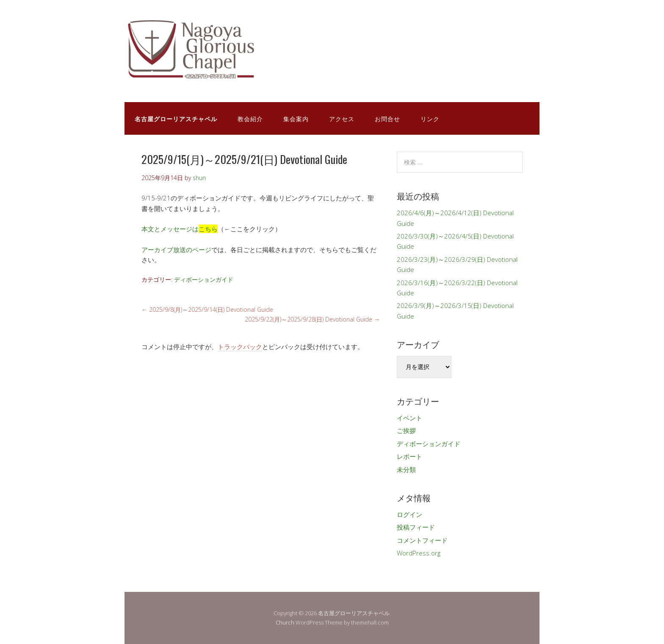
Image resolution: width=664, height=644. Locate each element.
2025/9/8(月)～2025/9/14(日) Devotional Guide (207, 310)
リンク (430, 118)
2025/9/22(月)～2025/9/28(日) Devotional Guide (312, 319)
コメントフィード (422, 540)
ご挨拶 (406, 430)
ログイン (409, 514)
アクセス (342, 118)
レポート (409, 456)
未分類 (406, 469)
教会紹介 (250, 118)
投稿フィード (416, 527)
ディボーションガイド (204, 279)
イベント (409, 418)
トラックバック (240, 347)
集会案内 (296, 118)
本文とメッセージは (180, 229)
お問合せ (387, 118)
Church (285, 622)
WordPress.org (419, 553)
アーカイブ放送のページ (176, 250)
